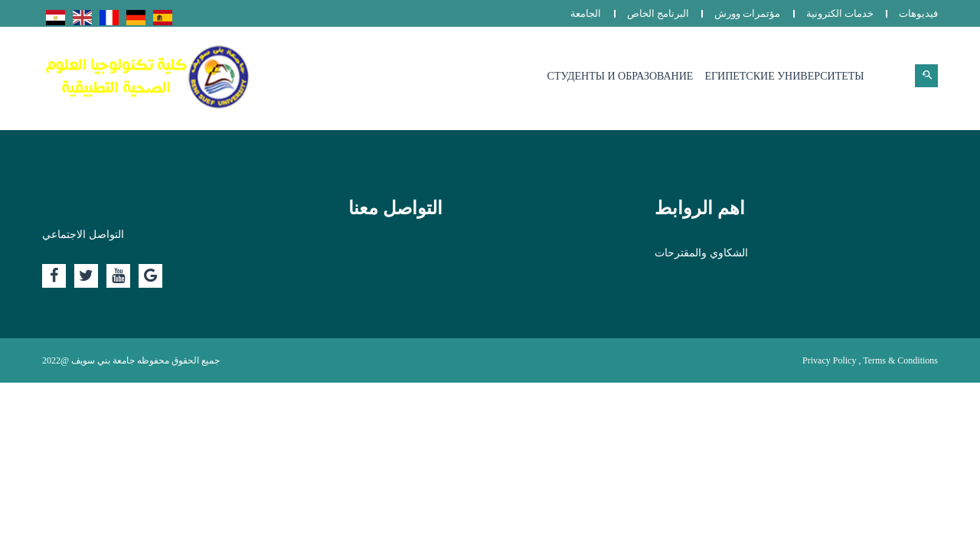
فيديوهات (918, 13)
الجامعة (586, 13)
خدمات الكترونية (840, 13)
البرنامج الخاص (658, 13)
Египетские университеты (784, 76)
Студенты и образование (621, 76)
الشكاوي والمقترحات (701, 253)
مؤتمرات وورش (747, 13)
